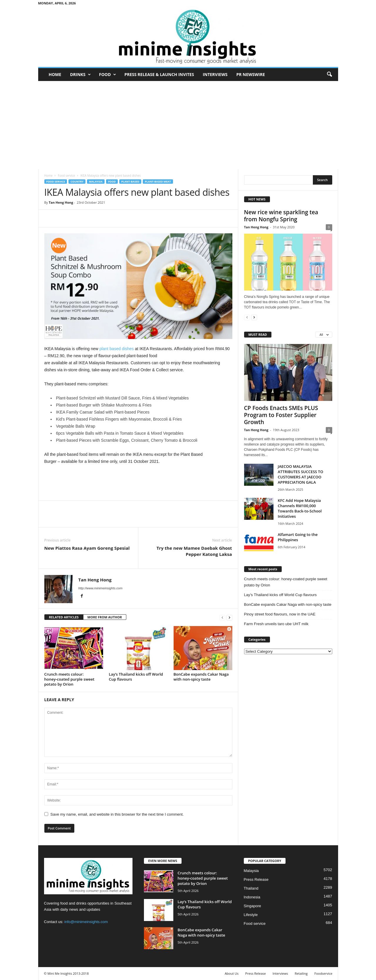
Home (55, 74)
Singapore (252, 906)
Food (108, 75)
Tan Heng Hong (61, 202)
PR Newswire (250, 74)
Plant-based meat (158, 182)
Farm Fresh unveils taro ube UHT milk (276, 624)
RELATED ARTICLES (64, 617)
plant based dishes (117, 349)
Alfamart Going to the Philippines (298, 537)
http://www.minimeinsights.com (100, 588)
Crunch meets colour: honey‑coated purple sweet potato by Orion (69, 679)
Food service (66, 176)
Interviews (215, 74)
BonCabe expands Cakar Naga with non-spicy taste (201, 677)
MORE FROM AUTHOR (105, 617)
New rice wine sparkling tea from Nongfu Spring (281, 216)
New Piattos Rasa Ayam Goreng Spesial (87, 548)
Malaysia (96, 182)
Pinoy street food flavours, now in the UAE (280, 614)
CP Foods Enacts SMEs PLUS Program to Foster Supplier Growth (281, 415)
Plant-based (130, 182)
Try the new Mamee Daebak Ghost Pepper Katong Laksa (194, 551)
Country (77, 182)
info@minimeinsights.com (86, 922)
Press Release (256, 879)
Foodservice (323, 973)
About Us (232, 973)
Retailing (301, 973)
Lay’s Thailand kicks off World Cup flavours (136, 677)
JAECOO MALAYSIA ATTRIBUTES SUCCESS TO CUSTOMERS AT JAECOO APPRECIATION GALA (301, 474)
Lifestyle (251, 915)
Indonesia (252, 897)
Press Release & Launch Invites (159, 74)
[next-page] (229, 617)
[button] (329, 75)
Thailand (251, 888)
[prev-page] (222, 617)
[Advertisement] (188, 125)
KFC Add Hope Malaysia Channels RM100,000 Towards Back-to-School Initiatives (300, 508)
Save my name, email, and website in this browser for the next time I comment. (117, 814)
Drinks (80, 75)
